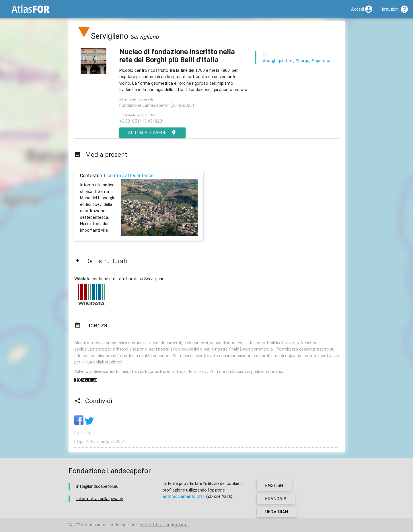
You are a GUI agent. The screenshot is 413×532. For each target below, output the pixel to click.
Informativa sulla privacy (100, 499)
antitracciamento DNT (184, 496)
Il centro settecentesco (129, 175)
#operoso (321, 60)
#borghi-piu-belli (278, 60)
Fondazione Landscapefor (109, 525)
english (274, 485)
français (276, 499)
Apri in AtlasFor (152, 133)
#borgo (302, 60)
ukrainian (277, 512)
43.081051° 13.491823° (141, 121)
